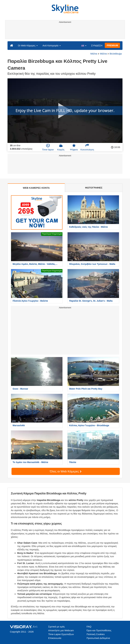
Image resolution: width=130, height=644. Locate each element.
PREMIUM (112, 45)
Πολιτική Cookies (96, 634)
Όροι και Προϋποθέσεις (99, 630)
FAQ (89, 627)
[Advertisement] (64, 32)
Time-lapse (48, 147)
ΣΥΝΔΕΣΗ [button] (97, 45)
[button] (84, 45)
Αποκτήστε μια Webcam (61, 630)
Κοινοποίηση (87, 147)
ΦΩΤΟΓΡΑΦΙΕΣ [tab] (94, 188)
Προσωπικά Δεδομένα (98, 638)
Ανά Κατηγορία (52, 45)
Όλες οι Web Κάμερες (66, 471)
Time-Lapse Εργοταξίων (61, 634)
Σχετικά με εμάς (57, 627)
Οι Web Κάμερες (28, 45)
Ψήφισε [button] (74, 147)
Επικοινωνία (55, 638)
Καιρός (61, 147)
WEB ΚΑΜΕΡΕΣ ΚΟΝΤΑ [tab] (36, 188)
